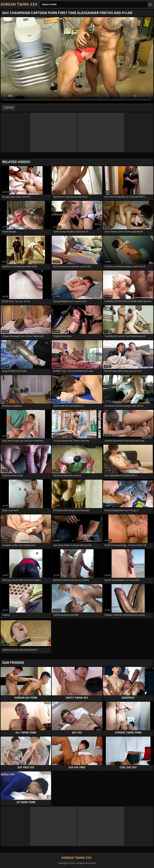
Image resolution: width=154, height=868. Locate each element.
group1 (10, 107)
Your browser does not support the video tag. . (77, 60)
